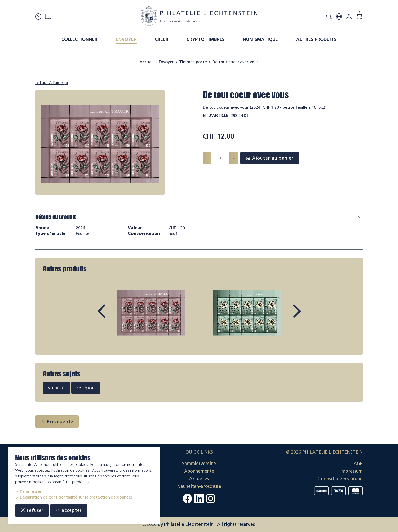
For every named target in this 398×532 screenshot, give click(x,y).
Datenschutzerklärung (340, 479)
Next (285, 316)
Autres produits (316, 39)
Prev (113, 316)
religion (86, 388)
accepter (69, 510)
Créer (162, 39)
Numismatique (260, 39)
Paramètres (28, 491)
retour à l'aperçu (52, 83)
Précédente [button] (57, 422)
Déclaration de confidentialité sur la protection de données (74, 497)
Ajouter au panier (270, 158)
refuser (32, 510)
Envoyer (126, 39)
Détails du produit (56, 217)
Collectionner (79, 39)
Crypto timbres (206, 39)
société (57, 388)
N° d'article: (216, 116)
